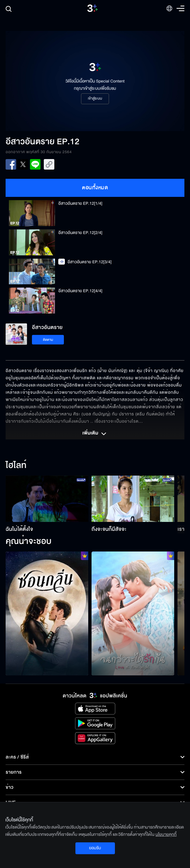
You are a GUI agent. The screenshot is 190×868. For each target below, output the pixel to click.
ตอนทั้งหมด (95, 188)
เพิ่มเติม (95, 434)
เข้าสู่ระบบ (95, 99)
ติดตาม (48, 340)
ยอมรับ (95, 848)
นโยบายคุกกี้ (166, 834)
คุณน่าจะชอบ (28, 542)
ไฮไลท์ (16, 466)
